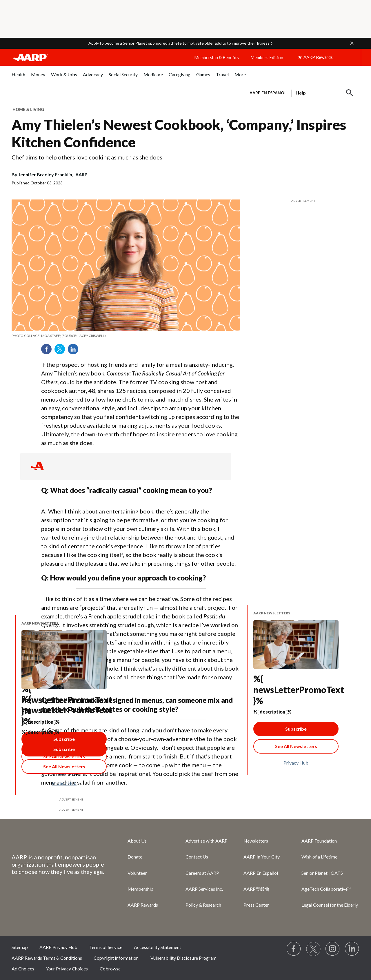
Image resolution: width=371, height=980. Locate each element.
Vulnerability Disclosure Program (183, 958)
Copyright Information (116, 958)
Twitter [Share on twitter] (62, 351)
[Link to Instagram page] (333, 949)
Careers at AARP (202, 873)
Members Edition (267, 57)
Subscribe (296, 729)
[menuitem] (18, 78)
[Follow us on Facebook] (294, 949)
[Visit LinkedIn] (352, 949)
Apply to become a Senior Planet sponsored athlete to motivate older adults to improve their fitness (179, 43)
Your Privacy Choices (67, 969)
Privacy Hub (296, 763)
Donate (135, 857)
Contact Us (197, 857)
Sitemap (20, 947)
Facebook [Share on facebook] (48, 351)
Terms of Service (106, 947)
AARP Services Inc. (204, 889)
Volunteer (137, 873)
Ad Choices (23, 969)
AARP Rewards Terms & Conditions (47, 958)
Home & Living (28, 109)
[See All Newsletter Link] (296, 746)
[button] (352, 43)
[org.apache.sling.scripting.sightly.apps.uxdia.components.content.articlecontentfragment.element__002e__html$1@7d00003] (126, 336)
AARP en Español (268, 93)
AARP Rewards (143, 905)
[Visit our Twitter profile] (313, 949)
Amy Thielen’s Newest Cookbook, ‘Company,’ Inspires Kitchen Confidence (179, 133)
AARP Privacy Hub (58, 947)
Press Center (256, 905)
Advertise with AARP (207, 841)
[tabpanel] (302, 92)
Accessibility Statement (158, 947)
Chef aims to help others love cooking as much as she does (87, 157)
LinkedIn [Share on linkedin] (75, 351)
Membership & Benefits (217, 57)
